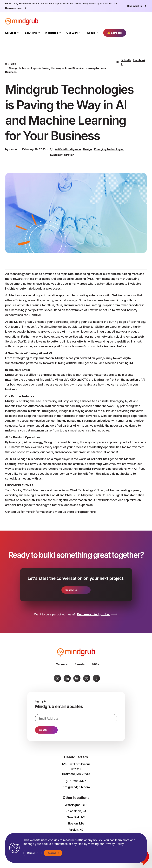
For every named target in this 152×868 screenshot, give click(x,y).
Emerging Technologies (109, 149)
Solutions (31, 33)
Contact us (13, 512)
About (91, 33)
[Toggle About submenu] (97, 33)
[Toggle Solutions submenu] (39, 33)
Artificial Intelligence (68, 149)
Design (87, 149)
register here (87, 512)
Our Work (72, 33)
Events (80, 664)
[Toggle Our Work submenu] (80, 33)
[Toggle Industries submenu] (60, 33)
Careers (62, 664)
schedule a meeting (19, 478)
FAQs (95, 664)
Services (11, 33)
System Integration (62, 155)
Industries (52, 33)
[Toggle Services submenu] (18, 33)
